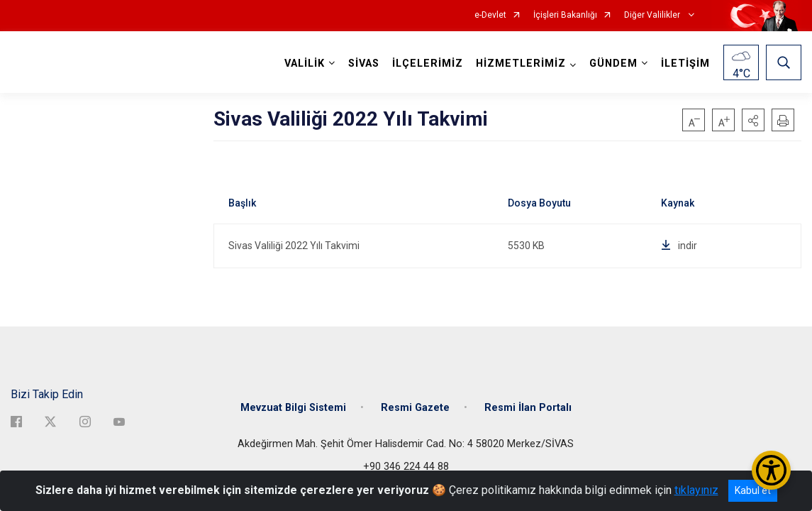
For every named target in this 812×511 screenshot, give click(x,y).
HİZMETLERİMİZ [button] (521, 64)
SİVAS (364, 64)
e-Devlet (490, 15)
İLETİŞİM (685, 64)
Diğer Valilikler (653, 15)
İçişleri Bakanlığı (565, 15)
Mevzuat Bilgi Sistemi (293, 406)
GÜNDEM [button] (613, 64)
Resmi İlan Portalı (528, 406)
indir (679, 246)
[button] (753, 120)
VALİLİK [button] (305, 64)
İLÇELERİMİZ (428, 64)
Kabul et (753, 490)
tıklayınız (696, 490)
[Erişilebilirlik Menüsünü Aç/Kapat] (771, 470)
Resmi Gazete (415, 406)
